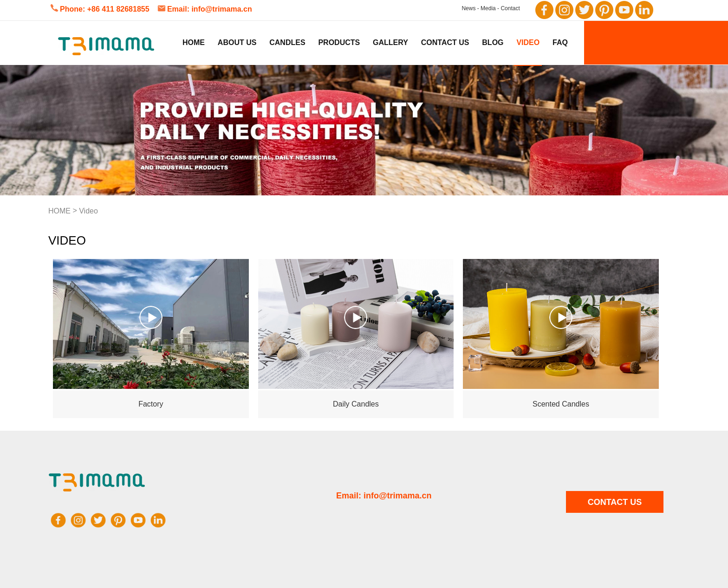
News (468, 8)
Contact (510, 8)
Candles (287, 42)
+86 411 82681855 (118, 9)
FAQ (560, 42)
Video (528, 42)
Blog (493, 42)
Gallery (390, 42)
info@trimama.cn (221, 9)
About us (237, 42)
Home (194, 42)
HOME (59, 211)
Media (488, 8)
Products (339, 42)
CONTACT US (615, 502)
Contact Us (445, 42)
